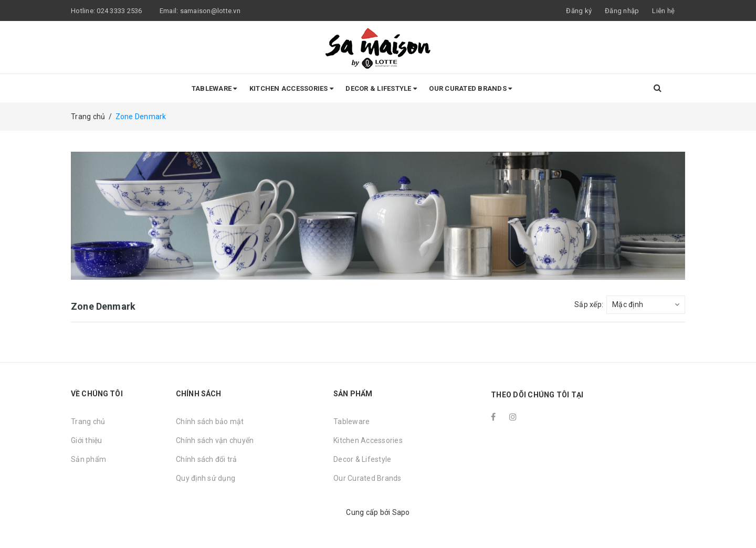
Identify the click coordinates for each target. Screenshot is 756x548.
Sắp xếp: (589, 304)
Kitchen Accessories (291, 88)
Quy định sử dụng (206, 478)
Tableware (214, 88)
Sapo (401, 512)
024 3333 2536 (120, 11)
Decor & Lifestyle (381, 88)
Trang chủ (88, 421)
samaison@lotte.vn (210, 11)
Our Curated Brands (470, 88)
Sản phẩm (88, 459)
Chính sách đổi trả (207, 459)
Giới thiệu (87, 440)
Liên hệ (663, 11)
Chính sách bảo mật (210, 421)
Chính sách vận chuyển (215, 440)
